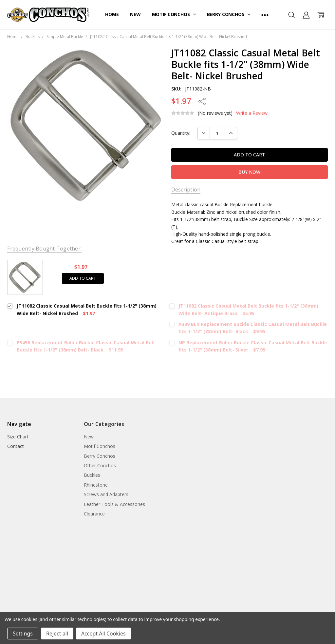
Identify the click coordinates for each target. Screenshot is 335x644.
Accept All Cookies (103, 634)
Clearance (94, 514)
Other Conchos (100, 465)
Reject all (57, 634)
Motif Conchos (174, 14)
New (135, 14)
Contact (16, 446)
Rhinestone (96, 485)
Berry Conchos (229, 14)
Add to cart (83, 278)
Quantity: (181, 133)
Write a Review (252, 113)
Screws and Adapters (106, 494)
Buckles (92, 475)
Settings (23, 634)
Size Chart (18, 437)
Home (112, 14)
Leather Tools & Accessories (114, 504)
